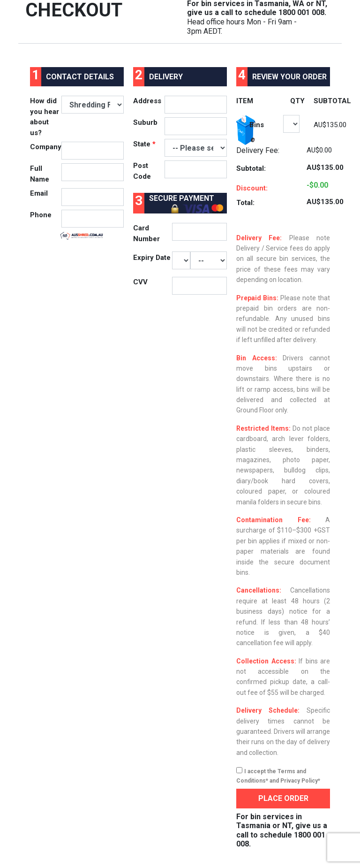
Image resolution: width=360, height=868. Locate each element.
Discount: (252, 188)
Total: (245, 203)
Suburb (145, 122)
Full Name (40, 174)
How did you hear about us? (45, 117)
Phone (41, 215)
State (144, 144)
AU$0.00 (319, 150)
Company (46, 147)
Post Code (142, 171)
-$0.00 (317, 185)
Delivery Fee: (258, 150)
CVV (140, 282)
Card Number (146, 233)
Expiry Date (152, 258)
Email (39, 193)
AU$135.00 (330, 125)
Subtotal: (251, 168)
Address (147, 101)
